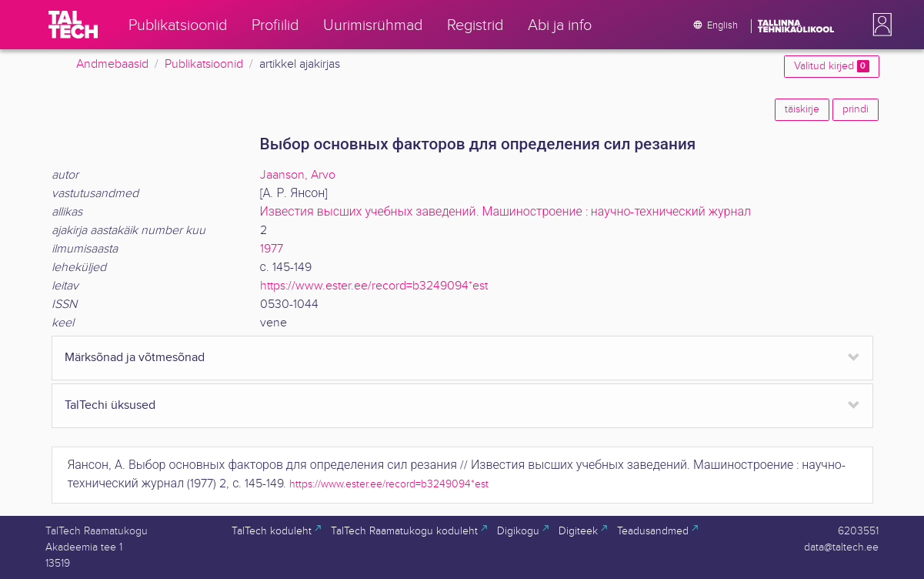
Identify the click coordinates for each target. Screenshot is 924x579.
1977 (272, 249)
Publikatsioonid (204, 64)
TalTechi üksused (110, 405)
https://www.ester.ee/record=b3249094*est (374, 286)
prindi (856, 109)
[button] (879, 25)
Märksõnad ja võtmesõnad (135, 358)
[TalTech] (73, 25)
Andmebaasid (112, 64)
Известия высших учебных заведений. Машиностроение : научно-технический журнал (506, 212)
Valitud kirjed (831, 66)
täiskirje (802, 109)
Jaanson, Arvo (298, 175)
